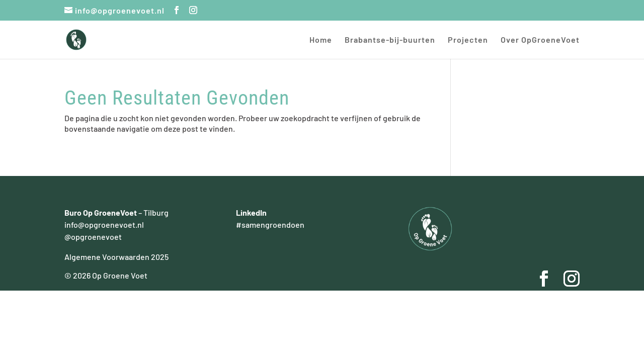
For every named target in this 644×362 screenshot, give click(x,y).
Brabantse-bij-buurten (390, 40)
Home (321, 40)
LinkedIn (251, 212)
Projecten (468, 40)
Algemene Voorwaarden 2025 (116, 257)
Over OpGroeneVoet (540, 40)
